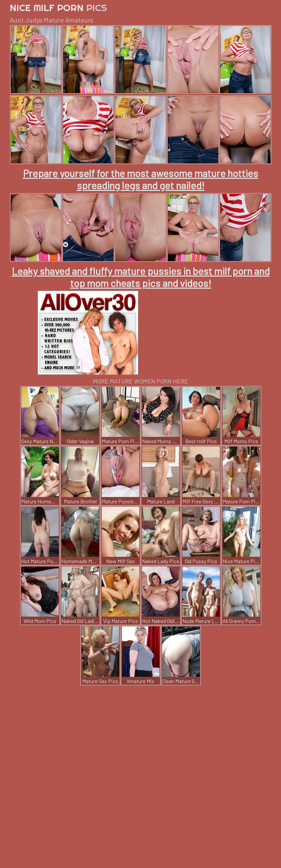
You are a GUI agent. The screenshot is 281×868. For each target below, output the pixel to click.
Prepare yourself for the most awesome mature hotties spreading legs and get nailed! (140, 179)
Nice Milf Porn (58, 8)
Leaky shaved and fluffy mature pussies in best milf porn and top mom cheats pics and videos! (141, 277)
